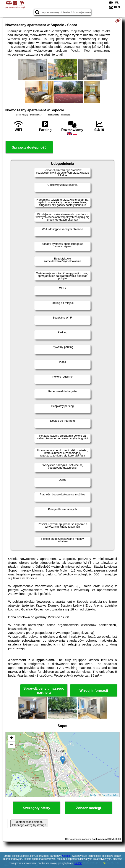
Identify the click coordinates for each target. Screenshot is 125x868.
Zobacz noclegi (89, 808)
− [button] (11, 745)
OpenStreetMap (110, 795)
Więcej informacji (94, 691)
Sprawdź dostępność (29, 147)
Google (66, 856)
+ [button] (11, 738)
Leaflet (94, 795)
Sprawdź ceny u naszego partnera (44, 690)
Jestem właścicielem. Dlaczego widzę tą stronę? (29, 823)
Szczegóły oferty (36, 808)
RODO (78, 863)
